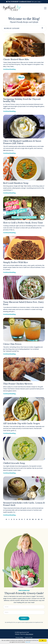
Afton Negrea (29, 634)
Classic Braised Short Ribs (16, 59)
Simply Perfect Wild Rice (16, 262)
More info (28, 642)
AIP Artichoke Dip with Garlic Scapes (22, 423)
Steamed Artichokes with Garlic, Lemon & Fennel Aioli (24, 504)
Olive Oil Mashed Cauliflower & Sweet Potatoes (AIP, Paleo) (22, 142)
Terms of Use (29, 638)
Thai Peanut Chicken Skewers (18, 384)
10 (33, 519)
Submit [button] (24, 618)
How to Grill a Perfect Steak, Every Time (23, 223)
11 (36, 519)
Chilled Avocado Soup (14, 463)
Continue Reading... (10, 69)
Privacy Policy (19, 638)
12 (39, 519)
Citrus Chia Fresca (12, 344)
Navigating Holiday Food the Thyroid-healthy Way (22, 100)
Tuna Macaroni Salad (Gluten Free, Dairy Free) (23, 303)
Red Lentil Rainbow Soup (16, 183)
